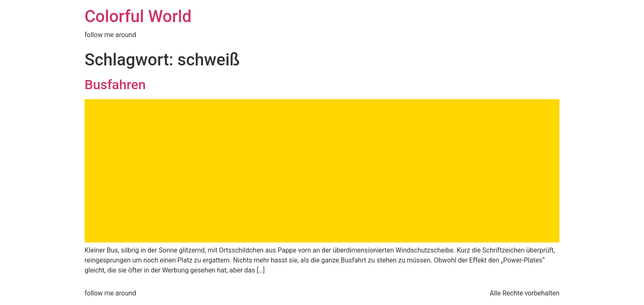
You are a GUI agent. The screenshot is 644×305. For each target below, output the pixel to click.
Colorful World (138, 16)
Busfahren (115, 85)
